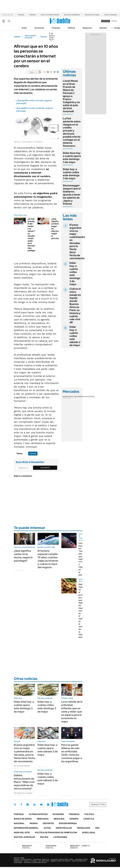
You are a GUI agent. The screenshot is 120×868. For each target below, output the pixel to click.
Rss (97, 828)
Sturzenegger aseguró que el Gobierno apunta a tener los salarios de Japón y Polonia (72, 195)
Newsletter (114, 28)
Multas (44, 837)
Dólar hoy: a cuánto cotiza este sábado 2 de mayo (75, 336)
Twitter (15, 805)
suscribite (106, 21)
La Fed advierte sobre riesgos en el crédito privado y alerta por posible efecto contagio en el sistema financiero (72, 132)
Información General (30, 37)
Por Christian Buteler (22, 766)
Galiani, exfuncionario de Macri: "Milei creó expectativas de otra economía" (24, 782)
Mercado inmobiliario (72, 15)
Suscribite (45, 468)
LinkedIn (34, 805)
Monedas (66, 397)
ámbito (17, 37)
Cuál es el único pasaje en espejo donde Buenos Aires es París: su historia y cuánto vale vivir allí (75, 306)
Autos (47, 828)
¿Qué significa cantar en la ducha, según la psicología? (23, 556)
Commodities (82, 397)
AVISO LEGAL (89, 833)
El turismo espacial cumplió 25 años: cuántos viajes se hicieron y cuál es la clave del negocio (48, 559)
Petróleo (33, 15)
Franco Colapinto (110, 15)
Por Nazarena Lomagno (23, 793)
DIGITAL (28, 847)
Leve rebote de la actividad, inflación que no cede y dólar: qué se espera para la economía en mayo (72, 712)
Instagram (28, 805)
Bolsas (73, 397)
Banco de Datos (23, 819)
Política (71, 28)
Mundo (34, 823)
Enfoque (21, 15)
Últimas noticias (38, 814)
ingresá (114, 21)
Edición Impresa (68, 823)
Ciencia (44, 37)
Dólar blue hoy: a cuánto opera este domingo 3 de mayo (72, 158)
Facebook (21, 805)
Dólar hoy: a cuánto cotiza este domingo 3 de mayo (71, 174)
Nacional (19, 823)
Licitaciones (60, 837)
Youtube (41, 805)
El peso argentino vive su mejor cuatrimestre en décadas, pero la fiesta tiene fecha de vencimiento (77, 242)
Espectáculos (64, 828)
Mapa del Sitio (22, 833)
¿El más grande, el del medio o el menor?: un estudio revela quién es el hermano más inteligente (33, 235)
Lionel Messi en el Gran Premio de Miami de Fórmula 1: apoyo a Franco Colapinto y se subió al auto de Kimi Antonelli (71, 96)
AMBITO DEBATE (80, 847)
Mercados (43, 819)
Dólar (24, 28)
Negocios (87, 28)
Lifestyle (89, 819)
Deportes (48, 823)
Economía (39, 28)
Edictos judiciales (24, 837)
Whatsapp (48, 805)
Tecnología (84, 828)
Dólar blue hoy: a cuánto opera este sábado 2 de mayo (48, 750)
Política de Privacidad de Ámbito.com (56, 833)
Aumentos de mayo (92, 15)
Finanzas (56, 28)
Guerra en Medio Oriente (50, 15)
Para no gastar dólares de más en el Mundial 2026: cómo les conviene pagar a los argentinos (71, 753)
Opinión (103, 28)
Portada (19, 814)
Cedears (91, 397)
